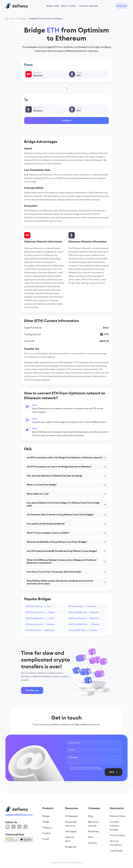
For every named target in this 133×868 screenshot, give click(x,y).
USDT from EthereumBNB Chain (84, 619)
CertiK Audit (116, 851)
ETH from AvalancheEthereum (40, 625)
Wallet (56, 6)
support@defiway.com (19, 815)
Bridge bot (71, 847)
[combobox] (45, 74)
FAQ (91, 838)
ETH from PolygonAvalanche (82, 607)
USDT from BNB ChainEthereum (84, 613)
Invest (46, 839)
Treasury (64, 6)
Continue (66, 120)
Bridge (49, 6)
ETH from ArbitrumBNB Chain (40, 631)
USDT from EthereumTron (38, 607)
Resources (94, 6)
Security (93, 843)
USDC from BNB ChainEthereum (84, 625)
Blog (91, 817)
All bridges (71, 832)
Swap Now (122, 6)
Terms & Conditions (116, 843)
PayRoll (72, 6)
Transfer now (32, 691)
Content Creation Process (115, 826)
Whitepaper (72, 817)
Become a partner (94, 824)
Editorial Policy (118, 817)
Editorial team (70, 840)
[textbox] (45, 74)
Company (84, 6)
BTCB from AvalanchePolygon (40, 613)
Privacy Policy (117, 836)
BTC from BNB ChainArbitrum (83, 631)
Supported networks (71, 824)
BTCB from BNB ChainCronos (40, 619)
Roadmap (94, 832)
